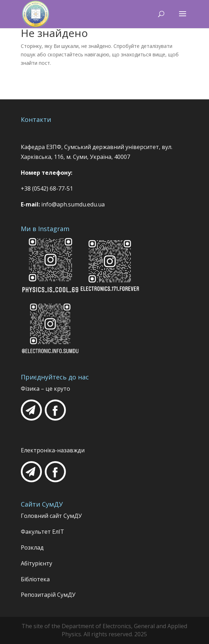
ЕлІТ (57, 532)
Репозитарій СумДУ (48, 595)
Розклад (32, 547)
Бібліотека (35, 579)
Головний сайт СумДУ (51, 516)
